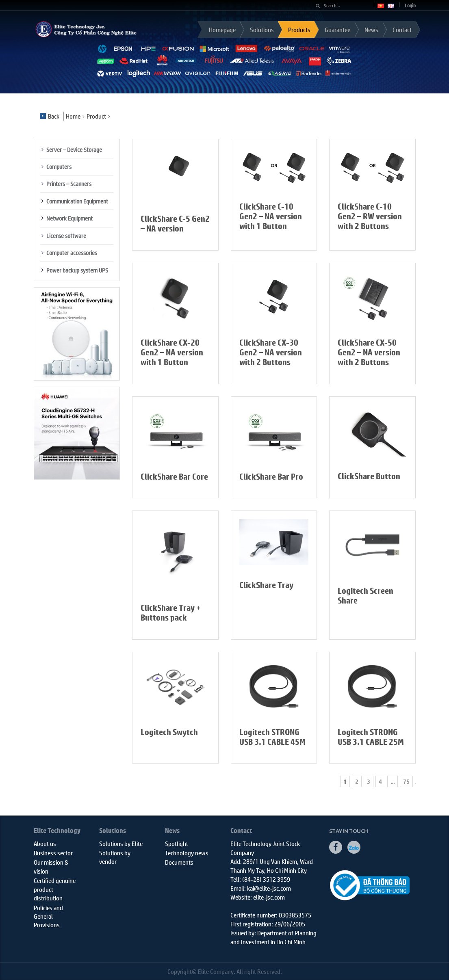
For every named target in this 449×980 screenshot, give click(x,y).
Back (50, 116)
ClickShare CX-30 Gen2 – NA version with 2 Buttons (271, 352)
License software (66, 236)
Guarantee (337, 29)
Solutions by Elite (121, 843)
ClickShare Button (369, 476)
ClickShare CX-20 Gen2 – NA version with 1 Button (172, 352)
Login (410, 5)
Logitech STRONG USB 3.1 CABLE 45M (272, 737)
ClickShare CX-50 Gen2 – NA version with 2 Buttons (369, 352)
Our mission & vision (51, 866)
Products (299, 29)
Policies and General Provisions (48, 916)
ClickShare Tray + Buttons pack (171, 613)
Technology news (187, 853)
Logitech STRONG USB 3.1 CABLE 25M (371, 737)
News (371, 29)
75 (406, 781)
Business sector (53, 853)
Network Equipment (69, 218)
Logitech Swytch (169, 732)
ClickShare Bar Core (174, 477)
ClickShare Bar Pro (271, 477)
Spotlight (177, 843)
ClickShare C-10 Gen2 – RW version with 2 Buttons (370, 216)
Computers (59, 167)
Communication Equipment (77, 201)
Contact (402, 29)
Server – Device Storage (74, 149)
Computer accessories (72, 253)
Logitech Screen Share (365, 596)
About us (45, 843)
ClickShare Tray (266, 585)
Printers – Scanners (69, 184)
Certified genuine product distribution (55, 889)
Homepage (222, 29)
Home (73, 116)
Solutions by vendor (115, 857)
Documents (179, 862)
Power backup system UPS (77, 270)
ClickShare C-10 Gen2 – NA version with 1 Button (271, 216)
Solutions (262, 29)
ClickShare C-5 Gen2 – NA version (175, 224)
